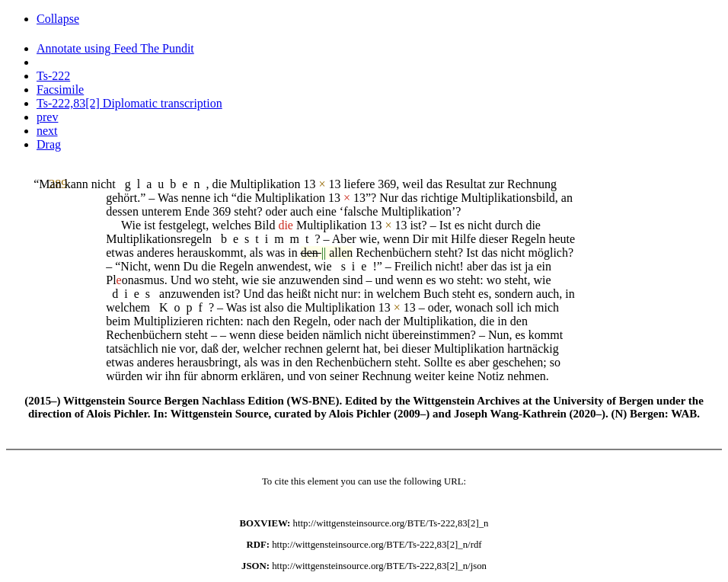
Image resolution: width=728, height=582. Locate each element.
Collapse (58, 19)
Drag (49, 144)
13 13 (322, 184)
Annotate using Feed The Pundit (115, 48)
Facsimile (60, 90)
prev (47, 117)
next (47, 131)
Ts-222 (53, 76)
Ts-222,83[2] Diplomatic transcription (129, 103)
